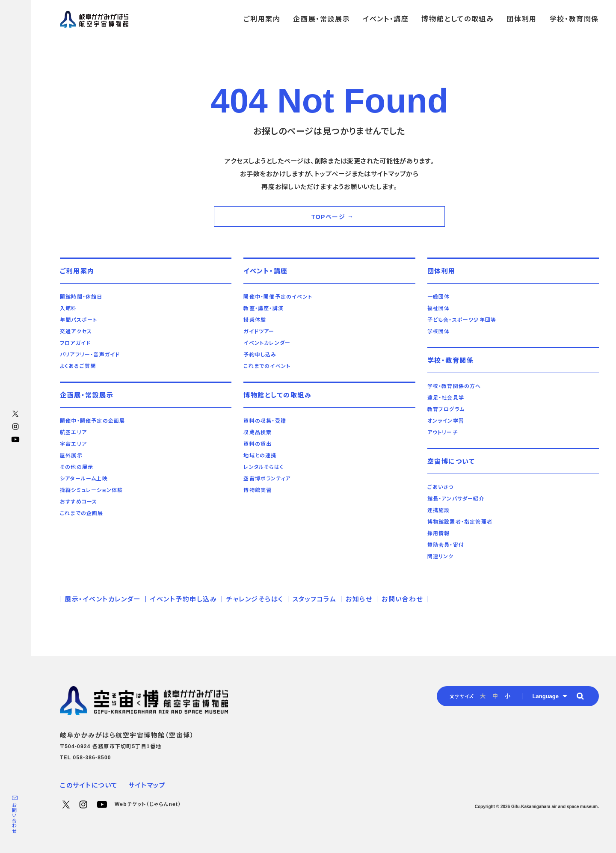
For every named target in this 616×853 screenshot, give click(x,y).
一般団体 (439, 297)
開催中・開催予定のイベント (278, 297)
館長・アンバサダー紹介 (456, 499)
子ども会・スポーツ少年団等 (462, 320)
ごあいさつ (441, 487)
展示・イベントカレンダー (103, 599)
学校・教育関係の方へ (454, 386)
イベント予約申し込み (184, 599)
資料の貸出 (258, 444)
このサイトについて (89, 785)
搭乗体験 (255, 320)
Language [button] (546, 696)
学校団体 (439, 332)
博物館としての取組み (277, 395)
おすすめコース (78, 502)
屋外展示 (71, 456)
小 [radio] (508, 696)
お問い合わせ (14, 818)
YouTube (15, 439)
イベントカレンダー (267, 343)
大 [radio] (483, 696)
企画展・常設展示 (87, 395)
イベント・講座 (266, 271)
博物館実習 (258, 490)
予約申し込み (260, 355)
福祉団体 (439, 308)
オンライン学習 (446, 421)
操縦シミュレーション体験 (91, 490)
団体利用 (441, 271)
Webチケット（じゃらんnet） (148, 804)
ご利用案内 (77, 271)
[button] (580, 696)
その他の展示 (77, 467)
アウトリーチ (443, 432)
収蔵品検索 (258, 432)
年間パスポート (78, 320)
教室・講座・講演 (264, 308)
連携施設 (439, 510)
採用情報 (439, 533)
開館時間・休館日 (81, 297)
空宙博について (451, 461)
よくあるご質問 (78, 366)
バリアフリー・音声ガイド (90, 355)
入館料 (68, 308)
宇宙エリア (73, 444)
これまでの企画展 (82, 513)
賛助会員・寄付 (446, 545)
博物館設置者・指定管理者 (460, 522)
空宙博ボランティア (267, 479)
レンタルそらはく (264, 467)
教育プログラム (446, 409)
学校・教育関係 (451, 360)
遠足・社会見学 (446, 398)
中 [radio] (495, 696)
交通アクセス (76, 332)
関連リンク (441, 557)
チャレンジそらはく (255, 599)
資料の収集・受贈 (265, 421)
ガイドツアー (259, 332)
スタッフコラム (315, 599)
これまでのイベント (267, 366)
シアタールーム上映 (84, 479)
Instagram (15, 426)
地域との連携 (260, 456)
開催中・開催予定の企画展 (92, 421)
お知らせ (359, 599)
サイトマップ (147, 785)
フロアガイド (75, 343)
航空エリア (73, 432)
